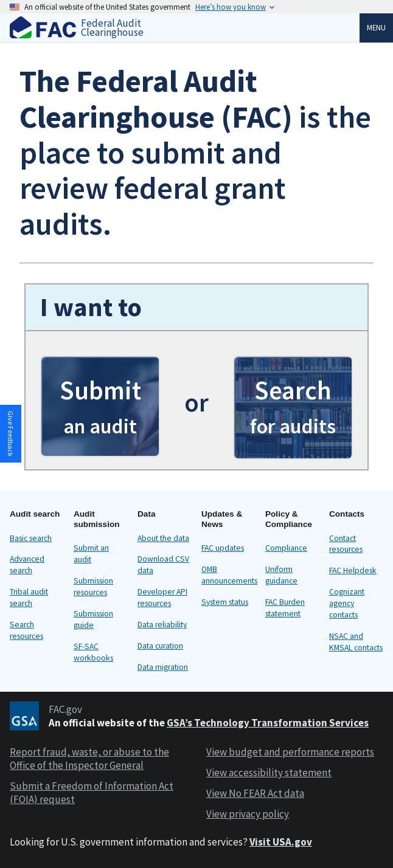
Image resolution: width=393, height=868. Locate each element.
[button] (100, 406)
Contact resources (346, 544)
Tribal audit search (29, 598)
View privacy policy (248, 814)
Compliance (286, 548)
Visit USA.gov (281, 842)
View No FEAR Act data (255, 793)
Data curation (160, 646)
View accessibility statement (269, 773)
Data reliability (162, 625)
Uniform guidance (281, 575)
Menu (376, 27)
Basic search (31, 538)
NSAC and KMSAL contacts (356, 642)
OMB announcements (229, 575)
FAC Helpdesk (353, 570)
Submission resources (93, 587)
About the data (163, 538)
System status (225, 602)
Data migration (163, 667)
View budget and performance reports (290, 752)
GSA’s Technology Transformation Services (268, 723)
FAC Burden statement (285, 608)
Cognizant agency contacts (347, 603)
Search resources (26, 630)
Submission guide (93, 619)
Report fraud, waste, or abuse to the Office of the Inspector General (89, 759)
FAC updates (223, 548)
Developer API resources (162, 598)
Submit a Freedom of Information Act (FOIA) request (92, 793)
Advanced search (27, 565)
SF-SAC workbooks (93, 652)
